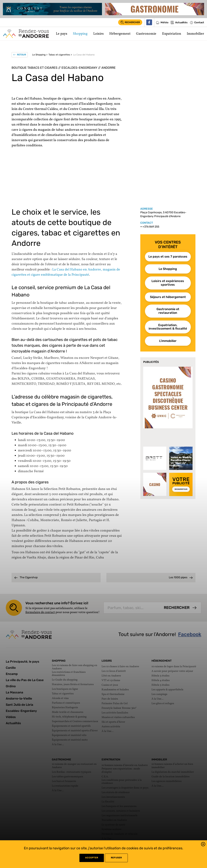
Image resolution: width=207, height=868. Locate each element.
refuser (116, 858)
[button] (203, 845)
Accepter (92, 858)
